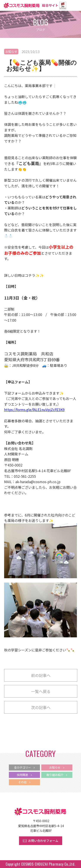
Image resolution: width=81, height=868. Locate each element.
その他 (24, 782)
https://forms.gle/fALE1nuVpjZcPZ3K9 (34, 410)
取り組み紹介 (57, 775)
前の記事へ (41, 675)
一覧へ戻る (41, 691)
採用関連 (24, 775)
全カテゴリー (24, 767)
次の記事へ (41, 707)
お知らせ (11, 52)
